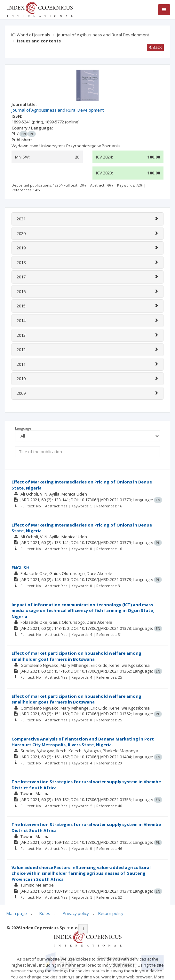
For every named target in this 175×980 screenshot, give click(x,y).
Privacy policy (76, 913)
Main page (17, 913)
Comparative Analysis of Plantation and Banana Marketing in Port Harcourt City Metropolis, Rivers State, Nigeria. (83, 742)
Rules (45, 913)
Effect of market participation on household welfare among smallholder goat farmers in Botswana (76, 656)
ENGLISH (20, 568)
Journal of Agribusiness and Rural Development (103, 35)
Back (155, 47)
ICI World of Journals (31, 35)
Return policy (111, 913)
